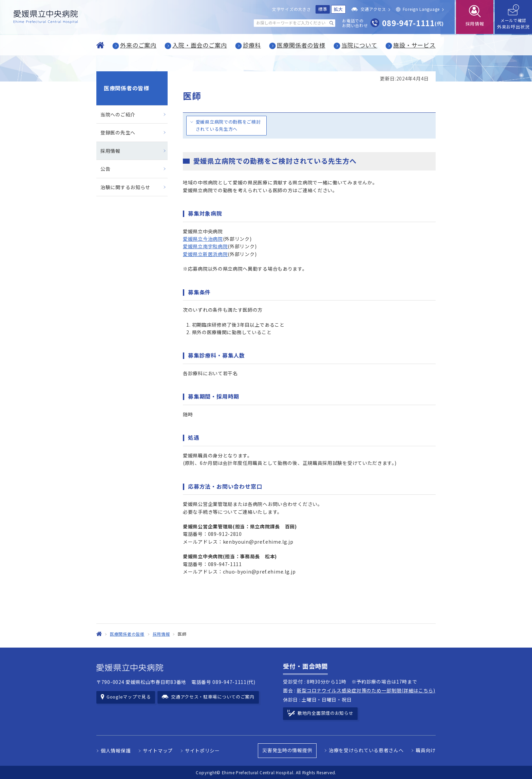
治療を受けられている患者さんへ (366, 750)
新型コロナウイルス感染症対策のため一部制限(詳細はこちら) (366, 690)
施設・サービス (414, 45)
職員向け (426, 750)
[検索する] (331, 23)
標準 (323, 9)
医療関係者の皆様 (301, 45)
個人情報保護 (116, 750)
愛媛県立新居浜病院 (205, 254)
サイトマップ (158, 750)
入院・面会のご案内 (200, 45)
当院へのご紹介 (118, 114)
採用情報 (110, 151)
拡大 (338, 9)
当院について (359, 45)
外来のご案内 (138, 45)
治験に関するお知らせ (125, 187)
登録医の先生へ (118, 132)
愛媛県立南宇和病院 (205, 246)
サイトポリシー (202, 750)
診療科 (252, 45)
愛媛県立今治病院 (203, 239)
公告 (105, 169)
